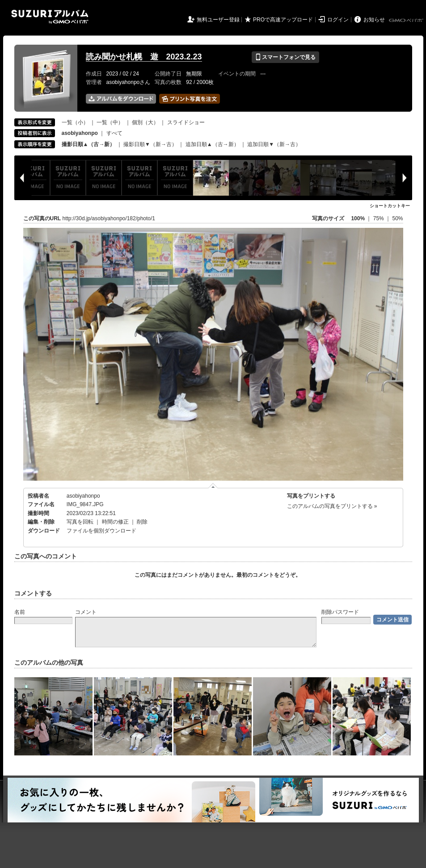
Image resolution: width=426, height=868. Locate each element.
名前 (20, 612)
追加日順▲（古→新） (212, 144)
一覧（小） (75, 122)
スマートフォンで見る (285, 57)
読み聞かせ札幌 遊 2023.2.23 (144, 57)
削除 (142, 522)
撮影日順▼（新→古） (150, 144)
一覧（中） (110, 122)
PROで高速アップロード (283, 20)
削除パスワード (340, 612)
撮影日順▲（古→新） (89, 144)
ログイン (338, 20)
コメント (86, 612)
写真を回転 (80, 522)
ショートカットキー (390, 206)
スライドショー (186, 122)
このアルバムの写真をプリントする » (332, 506)
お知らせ (374, 20)
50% (397, 218)
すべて (114, 133)
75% (379, 218)
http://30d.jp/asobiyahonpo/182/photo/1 (109, 218)
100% (358, 218)
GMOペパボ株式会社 (407, 21)
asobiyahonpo (83, 496)
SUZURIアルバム (50, 17)
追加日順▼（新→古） (274, 144)
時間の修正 (115, 522)
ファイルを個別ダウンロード (101, 531)
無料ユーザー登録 (218, 20)
